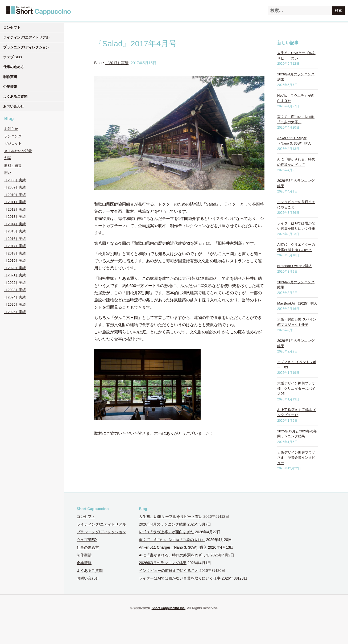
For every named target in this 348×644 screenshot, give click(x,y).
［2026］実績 (15, 312)
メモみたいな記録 (18, 151)
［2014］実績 (15, 224)
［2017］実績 (15, 246)
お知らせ (11, 129)
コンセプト (12, 28)
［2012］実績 (15, 209)
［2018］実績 (15, 253)
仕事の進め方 (14, 67)
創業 (8, 158)
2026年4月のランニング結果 (163, 524)
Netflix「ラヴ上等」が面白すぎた (166, 532)
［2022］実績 (15, 283)
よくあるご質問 (15, 97)
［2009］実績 (15, 187)
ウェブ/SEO (13, 57)
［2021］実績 (15, 275)
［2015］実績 (15, 231)
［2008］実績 (15, 180)
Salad (211, 204)
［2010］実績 (15, 195)
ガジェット (13, 143)
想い (8, 173)
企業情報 (10, 87)
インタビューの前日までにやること (169, 571)
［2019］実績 (15, 261)
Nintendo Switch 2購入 (295, 266)
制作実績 (10, 77)
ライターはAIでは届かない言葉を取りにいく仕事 (180, 578)
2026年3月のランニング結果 (163, 563)
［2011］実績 (15, 202)
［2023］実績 (15, 290)
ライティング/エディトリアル (26, 37)
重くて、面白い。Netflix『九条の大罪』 (172, 540)
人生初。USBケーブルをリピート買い (171, 516)
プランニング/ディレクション (26, 47)
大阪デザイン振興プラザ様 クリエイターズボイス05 (296, 388)
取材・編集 (13, 165)
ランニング (13, 136)
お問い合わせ (14, 106)
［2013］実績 (15, 217)
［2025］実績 (15, 304)
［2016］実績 (15, 239)
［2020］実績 (15, 268)
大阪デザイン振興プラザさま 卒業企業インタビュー (296, 458)
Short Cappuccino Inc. (169, 608)
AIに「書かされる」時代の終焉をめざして (174, 555)
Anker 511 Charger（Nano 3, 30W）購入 (173, 547)
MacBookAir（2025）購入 (297, 303)
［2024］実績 (15, 297)
